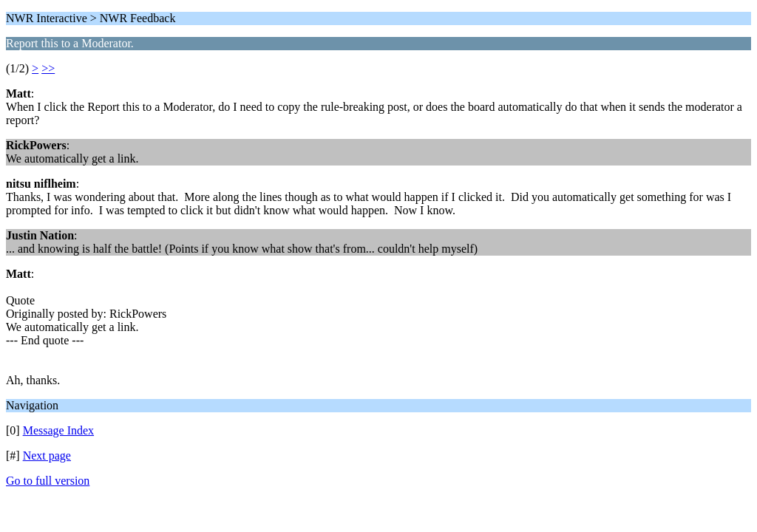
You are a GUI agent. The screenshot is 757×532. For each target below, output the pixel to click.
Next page (47, 456)
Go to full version (48, 481)
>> (48, 68)
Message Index (58, 430)
